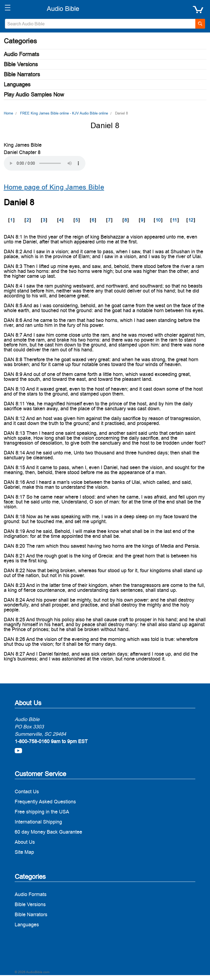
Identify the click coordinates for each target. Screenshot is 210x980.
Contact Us (27, 791)
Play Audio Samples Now (34, 95)
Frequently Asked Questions (45, 802)
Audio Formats (21, 54)
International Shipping (38, 822)
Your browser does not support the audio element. (45, 163)
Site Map (24, 852)
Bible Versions (21, 64)
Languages (17, 85)
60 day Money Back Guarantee (48, 832)
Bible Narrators (22, 74)
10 (158, 220)
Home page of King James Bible (54, 187)
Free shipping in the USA (42, 812)
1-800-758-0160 (32, 741)
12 (191, 220)
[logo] (63, 9)
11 (175, 220)
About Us (25, 842)
